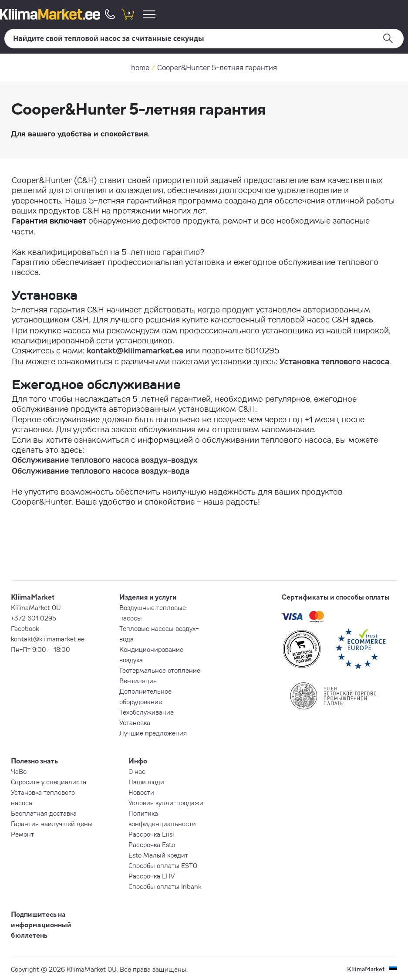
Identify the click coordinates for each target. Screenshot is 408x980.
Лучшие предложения (153, 733)
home (140, 67)
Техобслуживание (147, 712)
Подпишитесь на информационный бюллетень (41, 925)
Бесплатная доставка (44, 813)
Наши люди (146, 782)
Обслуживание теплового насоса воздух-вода (101, 471)
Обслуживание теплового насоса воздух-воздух (105, 460)
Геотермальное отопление (160, 670)
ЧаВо (19, 771)
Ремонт (22, 834)
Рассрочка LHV (152, 876)
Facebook (25, 628)
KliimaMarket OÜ (36, 607)
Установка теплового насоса (334, 361)
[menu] (150, 14)
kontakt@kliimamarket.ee (135, 350)
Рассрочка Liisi (151, 834)
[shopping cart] (128, 14)
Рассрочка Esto (152, 844)
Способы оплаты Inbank (165, 886)
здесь (362, 319)
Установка (135, 722)
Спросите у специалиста (49, 782)
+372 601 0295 (34, 618)
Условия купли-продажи (166, 803)
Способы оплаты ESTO (163, 865)
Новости (141, 792)
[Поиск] (204, 39)
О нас (137, 771)
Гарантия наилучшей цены (52, 824)
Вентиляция (138, 681)
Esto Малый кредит (158, 855)
